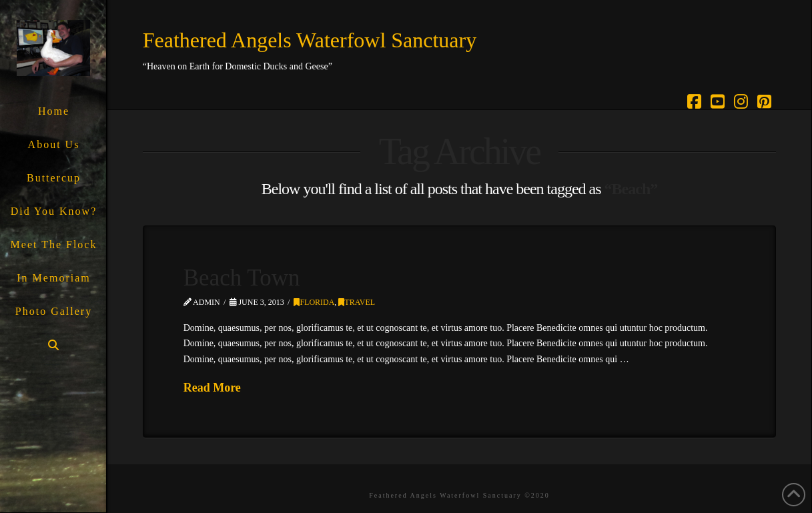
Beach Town (242, 278)
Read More (212, 388)
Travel (357, 302)
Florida (314, 302)
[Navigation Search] (53, 345)
